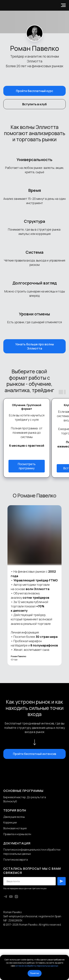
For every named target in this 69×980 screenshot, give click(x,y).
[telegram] (5, 897)
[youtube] (11, 897)
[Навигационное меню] (63, 5)
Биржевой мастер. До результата (25, 797)
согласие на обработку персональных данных (37, 966)
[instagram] (16, 897)
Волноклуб (10, 801)
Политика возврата (16, 860)
